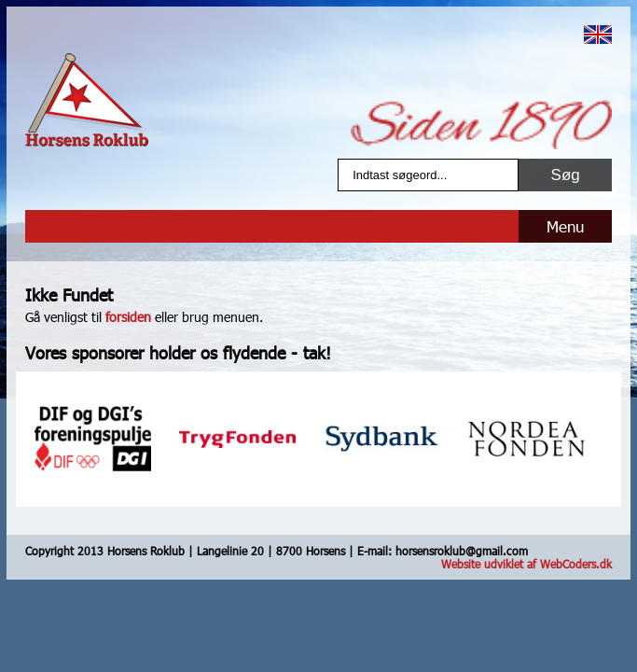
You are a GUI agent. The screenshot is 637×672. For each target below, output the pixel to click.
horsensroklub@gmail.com (462, 551)
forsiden (128, 317)
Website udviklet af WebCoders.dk (526, 564)
